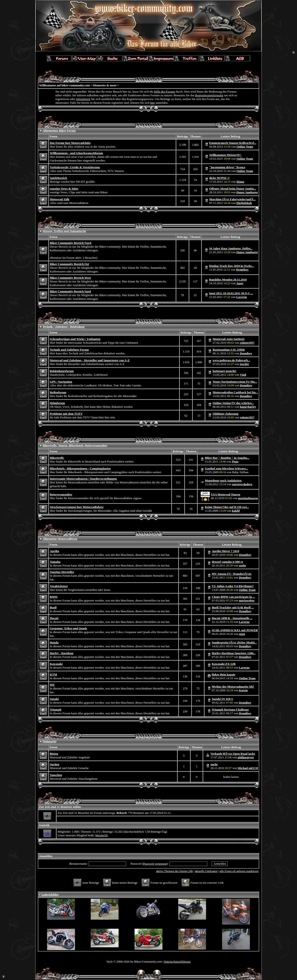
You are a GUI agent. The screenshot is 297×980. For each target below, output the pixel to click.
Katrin (243, 690)
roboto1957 (247, 343)
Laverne (242, 297)
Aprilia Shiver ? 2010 (226, 551)
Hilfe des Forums (165, 92)
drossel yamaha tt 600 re (228, 562)
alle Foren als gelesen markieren (239, 871)
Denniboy (242, 270)
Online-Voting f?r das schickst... (233, 403)
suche (214, 764)
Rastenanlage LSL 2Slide (229, 350)
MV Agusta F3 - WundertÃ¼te (232, 574)
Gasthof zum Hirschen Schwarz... (226, 468)
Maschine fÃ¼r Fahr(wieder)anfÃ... (232, 199)
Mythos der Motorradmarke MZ (233, 687)
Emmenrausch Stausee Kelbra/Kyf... (233, 143)
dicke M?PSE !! (219, 178)
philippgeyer (246, 757)
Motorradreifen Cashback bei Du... (235, 392)
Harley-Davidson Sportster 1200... (234, 653)
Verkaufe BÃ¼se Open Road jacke (233, 754)
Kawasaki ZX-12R (224, 664)
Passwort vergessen (155, 864)
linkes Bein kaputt (224, 674)
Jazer (240, 283)
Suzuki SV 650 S (222, 699)
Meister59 (102, 835)
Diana (240, 182)
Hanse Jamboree (247, 192)
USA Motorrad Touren (226, 494)
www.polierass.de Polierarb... (231, 360)
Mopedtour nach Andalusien (223, 480)
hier (152, 103)
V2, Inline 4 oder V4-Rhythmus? (233, 586)
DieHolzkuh (244, 203)
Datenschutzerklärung (177, 962)
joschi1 (244, 364)
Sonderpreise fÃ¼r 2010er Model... (234, 642)
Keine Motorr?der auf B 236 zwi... (227, 507)
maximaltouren (248, 498)
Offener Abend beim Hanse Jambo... (233, 189)
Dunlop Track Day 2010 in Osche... (231, 266)
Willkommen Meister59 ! (225, 155)
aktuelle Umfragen (206, 871)
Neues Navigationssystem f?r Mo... (235, 382)
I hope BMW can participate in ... (233, 597)
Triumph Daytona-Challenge (230, 710)
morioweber (247, 600)
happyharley (248, 407)
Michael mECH (248, 768)
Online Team (245, 147)
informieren (83, 99)
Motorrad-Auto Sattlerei (228, 339)
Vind (243, 375)
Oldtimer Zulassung (225, 414)
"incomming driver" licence (227, 167)
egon (242, 634)
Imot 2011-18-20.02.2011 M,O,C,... (231, 293)
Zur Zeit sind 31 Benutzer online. (60, 807)
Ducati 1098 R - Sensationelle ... (232, 618)
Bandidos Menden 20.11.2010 (228, 280)
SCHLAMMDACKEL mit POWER (235, 630)
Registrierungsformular (209, 95)
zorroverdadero (242, 484)
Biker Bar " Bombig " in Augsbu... (227, 458)
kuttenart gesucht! (224, 371)
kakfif (236, 511)
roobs (243, 565)
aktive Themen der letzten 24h (174, 871)
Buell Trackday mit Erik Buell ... (233, 607)
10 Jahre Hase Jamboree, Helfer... (231, 248)
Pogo (235, 461)
